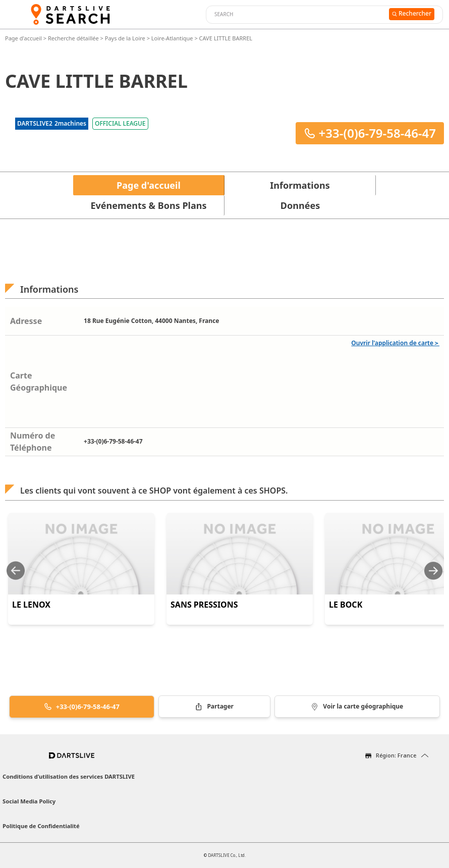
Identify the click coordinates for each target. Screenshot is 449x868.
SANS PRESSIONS (204, 605)
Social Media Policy (29, 801)
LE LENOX (31, 605)
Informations (300, 185)
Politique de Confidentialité (41, 826)
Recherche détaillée (74, 38)
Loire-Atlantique (172, 38)
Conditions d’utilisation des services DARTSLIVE (69, 776)
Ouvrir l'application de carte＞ (395, 343)
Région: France (396, 755)
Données (300, 205)
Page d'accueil (24, 38)
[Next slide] (433, 571)
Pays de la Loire (125, 38)
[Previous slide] (16, 571)
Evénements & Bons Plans (149, 205)
